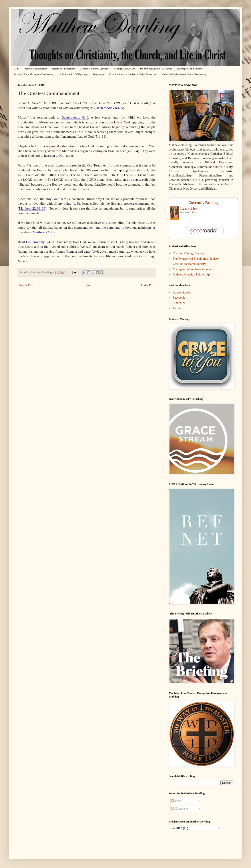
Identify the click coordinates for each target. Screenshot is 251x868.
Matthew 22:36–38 (32, 208)
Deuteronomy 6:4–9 (40, 242)
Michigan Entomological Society (193, 269)
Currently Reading (203, 203)
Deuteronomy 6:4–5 (109, 108)
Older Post (148, 285)
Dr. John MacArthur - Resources (156, 69)
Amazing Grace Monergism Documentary (34, 74)
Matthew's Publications (64, 69)
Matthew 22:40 (43, 232)
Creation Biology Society (189, 253)
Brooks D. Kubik (190, 212)
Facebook (179, 298)
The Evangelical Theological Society (196, 259)
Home (16, 69)
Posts (176, 801)
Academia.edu (182, 292)
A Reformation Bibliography (74, 74)
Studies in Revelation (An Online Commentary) (184, 74)
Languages (98, 74)
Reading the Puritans (124, 69)
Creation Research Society (189, 264)
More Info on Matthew (36, 69)
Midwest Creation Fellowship (191, 274)
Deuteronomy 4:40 (75, 117)
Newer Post (26, 285)
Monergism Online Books (190, 69)
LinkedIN (179, 303)
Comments (180, 809)
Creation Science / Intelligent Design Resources (132, 74)
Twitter (177, 308)
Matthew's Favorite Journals (95, 69)
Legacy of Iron (189, 209)
